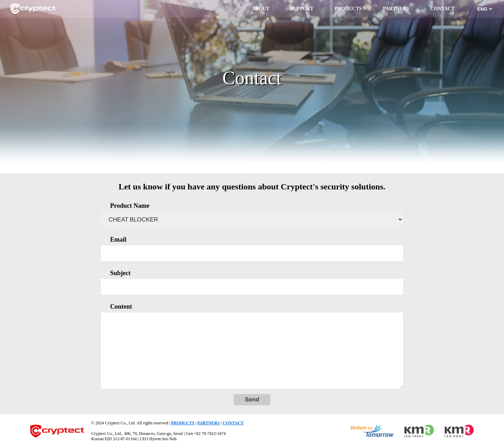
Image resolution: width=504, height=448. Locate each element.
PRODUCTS (348, 9)
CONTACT (442, 9)
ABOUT (260, 9)
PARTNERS (396, 9)
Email (118, 240)
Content (121, 307)
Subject (120, 273)
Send (252, 399)
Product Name (130, 206)
